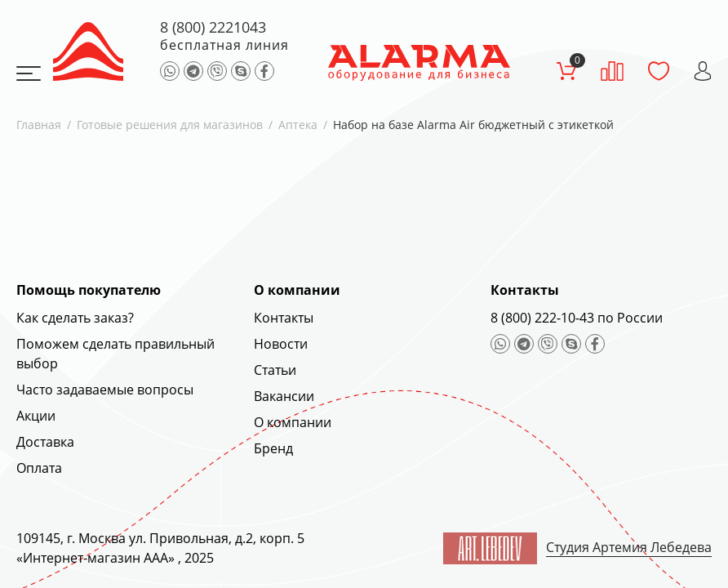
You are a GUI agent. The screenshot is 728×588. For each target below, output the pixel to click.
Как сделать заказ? (75, 318)
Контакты (284, 318)
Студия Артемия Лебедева (629, 547)
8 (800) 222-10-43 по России (577, 318)
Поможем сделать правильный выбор (115, 354)
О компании (293, 422)
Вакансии (284, 396)
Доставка (45, 442)
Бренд (273, 448)
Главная (39, 125)
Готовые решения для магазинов (170, 125)
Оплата (39, 468)
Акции (36, 416)
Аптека (298, 125)
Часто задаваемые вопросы (105, 390)
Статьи (275, 370)
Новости (281, 344)
